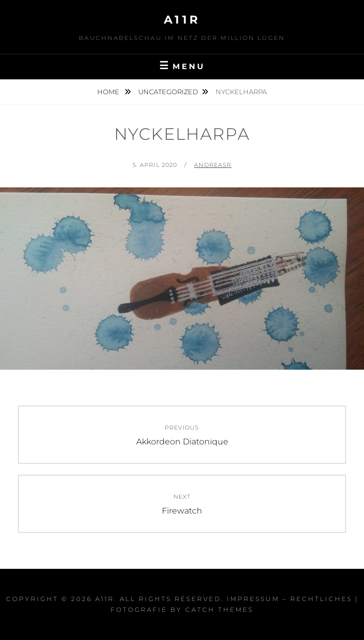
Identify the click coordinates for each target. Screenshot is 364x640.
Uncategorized (168, 92)
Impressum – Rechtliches (290, 599)
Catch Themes (219, 610)
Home (109, 92)
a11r (182, 20)
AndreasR (213, 165)
